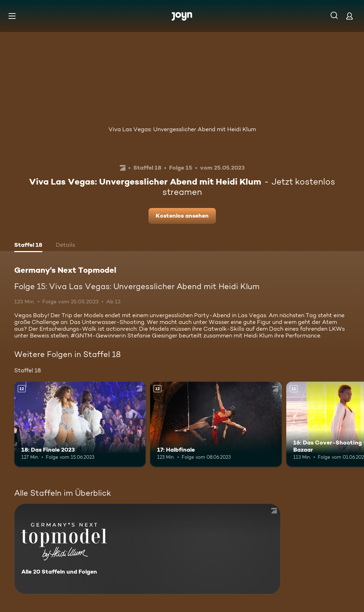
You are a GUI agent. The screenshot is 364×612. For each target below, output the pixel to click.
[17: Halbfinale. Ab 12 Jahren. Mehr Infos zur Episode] (216, 424)
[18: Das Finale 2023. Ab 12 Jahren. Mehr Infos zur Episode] (80, 424)
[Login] (349, 16)
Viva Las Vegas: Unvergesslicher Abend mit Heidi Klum (182, 129)
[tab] (28, 246)
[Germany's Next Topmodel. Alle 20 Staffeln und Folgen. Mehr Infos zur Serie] (147, 549)
